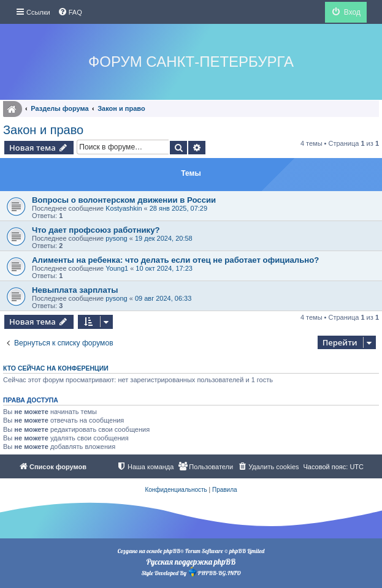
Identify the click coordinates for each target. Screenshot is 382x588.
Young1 (117, 268)
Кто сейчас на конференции (56, 368)
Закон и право (43, 130)
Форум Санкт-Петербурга (191, 62)
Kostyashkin (124, 208)
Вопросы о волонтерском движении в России (124, 200)
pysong (116, 238)
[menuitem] (70, 12)
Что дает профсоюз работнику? (96, 230)
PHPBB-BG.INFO (214, 572)
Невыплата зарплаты (75, 290)
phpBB (172, 551)
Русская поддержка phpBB (191, 562)
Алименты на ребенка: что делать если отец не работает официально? (175, 260)
